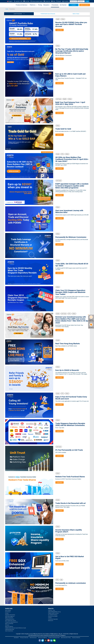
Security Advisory (76, 638)
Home (7, 9)
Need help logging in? (10, 616)
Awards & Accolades (53, 616)
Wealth (58, 19)
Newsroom (51, 621)
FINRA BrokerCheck (10, 629)
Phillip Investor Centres (53, 613)
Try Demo (65, 1)
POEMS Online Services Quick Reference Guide (15, 628)
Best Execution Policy (66, 638)
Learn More (60, 30)
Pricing (40, 5)
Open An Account (85, 5)
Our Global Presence (53, 615)
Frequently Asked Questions (11, 622)
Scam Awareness (9, 631)
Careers (50, 618)
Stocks (58, 154)
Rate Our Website (9, 626)
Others (63, 19)
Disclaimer (16, 638)
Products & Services (22, 5)
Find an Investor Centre (36, 1)
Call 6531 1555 (18, 1)
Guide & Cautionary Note (54, 638)
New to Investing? (9, 624)
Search (59, 1)
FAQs (53, 1)
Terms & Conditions (42, 638)
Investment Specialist (53, 619)
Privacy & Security (24, 638)
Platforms (33, 5)
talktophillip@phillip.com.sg (54, 612)
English (10, 1)
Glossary (7, 625)
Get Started (64, 5)
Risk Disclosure (33, 638)
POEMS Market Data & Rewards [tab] (48, 14)
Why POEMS (8, 610)
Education (47, 5)
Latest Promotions (19, 14)
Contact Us (47, 1)
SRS (61, 580)
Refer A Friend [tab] (76, 14)
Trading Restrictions (10, 619)
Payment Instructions (10, 615)
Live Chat (26, 1)
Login (87, 1)
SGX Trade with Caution (11, 621)
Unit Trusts (59, 99)
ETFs (62, 154)
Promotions (55, 5)
